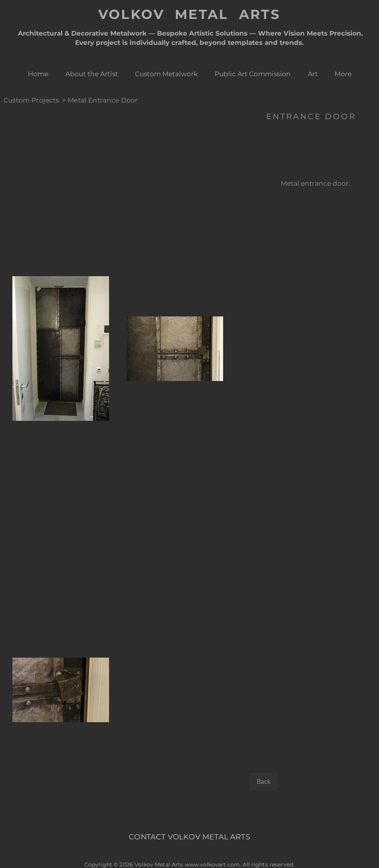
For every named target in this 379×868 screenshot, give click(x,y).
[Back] (263, 782)
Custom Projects (31, 100)
